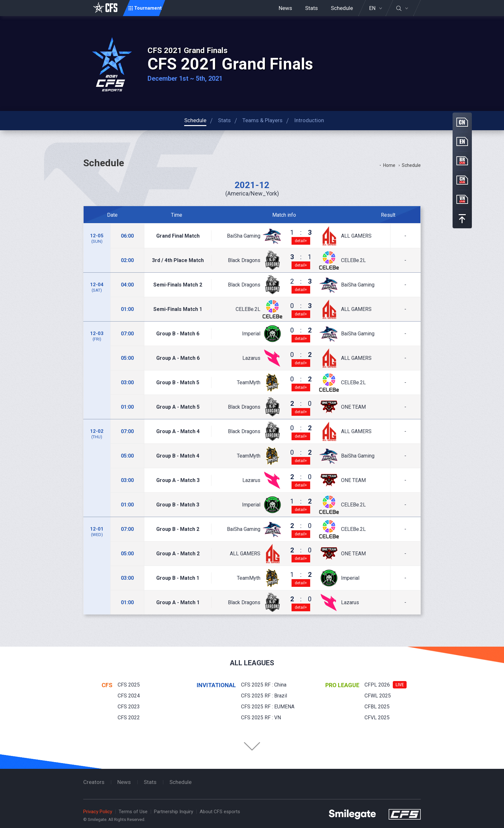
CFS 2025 (129, 685)
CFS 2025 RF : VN (261, 718)
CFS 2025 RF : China (264, 685)
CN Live (462, 180)
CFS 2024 (129, 696)
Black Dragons (244, 260)
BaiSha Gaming (244, 236)
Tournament (148, 8)
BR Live (462, 161)
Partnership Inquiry (174, 812)
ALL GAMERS (356, 236)
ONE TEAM (353, 407)
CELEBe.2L (353, 260)
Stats (311, 8)
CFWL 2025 (378, 696)
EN (372, 8)
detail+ (301, 241)
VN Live (462, 199)
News (285, 8)
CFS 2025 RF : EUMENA (268, 707)
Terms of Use (133, 812)
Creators (94, 782)
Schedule (342, 8)
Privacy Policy (98, 812)
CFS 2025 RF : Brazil (264, 696)
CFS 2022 (129, 718)
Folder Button (252, 746)
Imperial (251, 334)
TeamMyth (249, 383)
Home (389, 165)
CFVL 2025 (377, 718)
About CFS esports (220, 812)
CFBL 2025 (377, 707)
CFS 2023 (129, 707)
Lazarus (251, 358)
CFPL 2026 (377, 685)
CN (462, 122)
